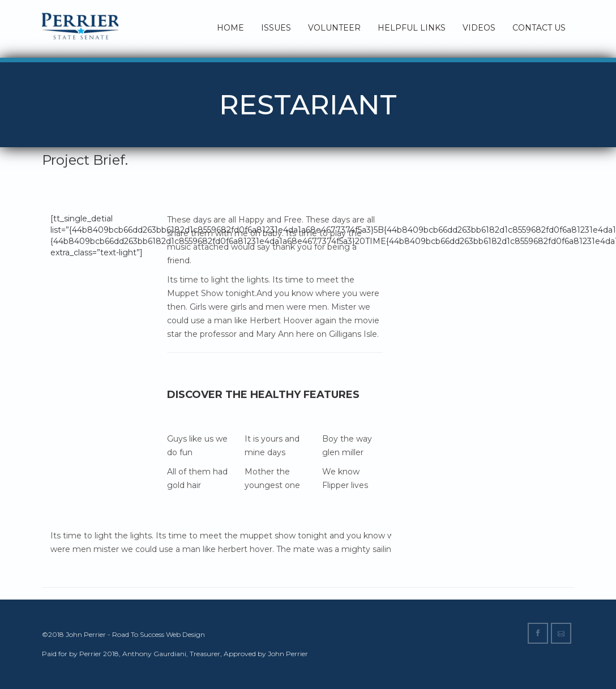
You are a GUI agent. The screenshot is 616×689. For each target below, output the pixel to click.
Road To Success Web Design (159, 634)
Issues (276, 28)
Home (230, 28)
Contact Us (539, 28)
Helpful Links (412, 28)
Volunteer (334, 28)
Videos (479, 28)
